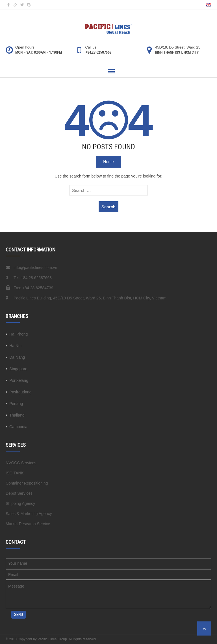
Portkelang (19, 380)
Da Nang (17, 357)
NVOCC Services (21, 463)
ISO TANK (15, 473)
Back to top (204, 628)
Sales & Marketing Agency (29, 514)
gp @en (15, 5)
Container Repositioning (27, 483)
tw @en (22, 5)
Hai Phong (19, 334)
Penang (16, 404)
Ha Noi (15, 346)
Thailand (17, 415)
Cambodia (18, 427)
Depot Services (19, 493)
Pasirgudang (20, 392)
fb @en (8, 5)
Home (108, 162)
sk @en (29, 5)
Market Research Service (28, 524)
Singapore (18, 369)
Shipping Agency (20, 503)
